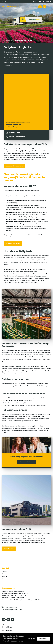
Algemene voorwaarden (10, 624)
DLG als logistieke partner (14, 166)
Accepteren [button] (43, 639)
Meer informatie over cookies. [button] (13, 641)
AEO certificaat (7, 630)
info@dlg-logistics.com (12, 610)
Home (34, 1)
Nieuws (4, 574)
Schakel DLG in (9, 549)
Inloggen (49, 1)
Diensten (10, 40)
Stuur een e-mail (14, 133)
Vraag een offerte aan (13, 243)
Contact (4, 579)
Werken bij (41, 1)
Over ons (4, 576)
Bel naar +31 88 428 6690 (17, 136)
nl (2, 1)
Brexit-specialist (23, 366)
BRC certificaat (7, 627)
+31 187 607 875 (9, 607)
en (5, 1)
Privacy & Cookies (8, 633)
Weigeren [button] (32, 639)
